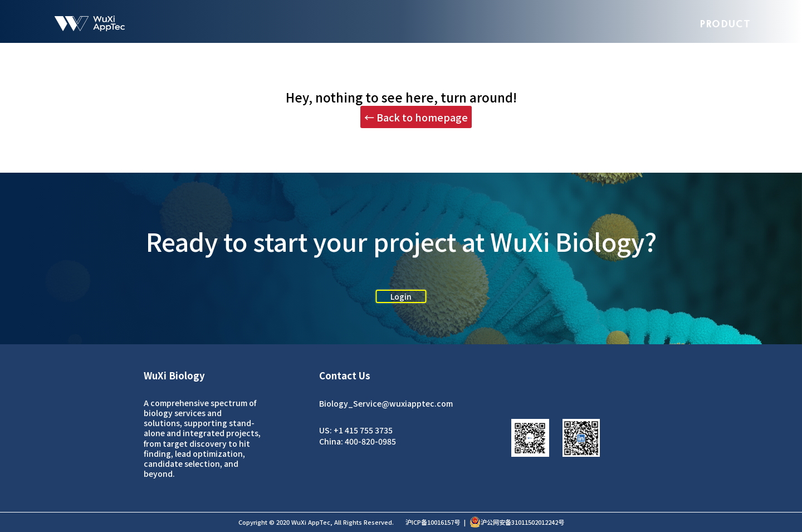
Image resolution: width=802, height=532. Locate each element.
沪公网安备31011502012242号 (517, 522)
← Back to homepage (416, 117)
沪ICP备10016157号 (433, 522)
